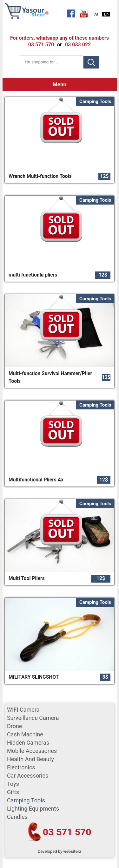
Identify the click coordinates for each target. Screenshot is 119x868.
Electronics (21, 767)
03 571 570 (67, 832)
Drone (15, 726)
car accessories (28, 776)
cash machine (25, 734)
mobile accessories (32, 751)
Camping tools (26, 800)
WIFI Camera (23, 710)
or (60, 45)
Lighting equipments (33, 809)
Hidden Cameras (28, 743)
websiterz (72, 851)
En (106, 14)
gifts (13, 792)
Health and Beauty (30, 759)
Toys (13, 784)
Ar (96, 14)
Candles (17, 817)
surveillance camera (33, 718)
